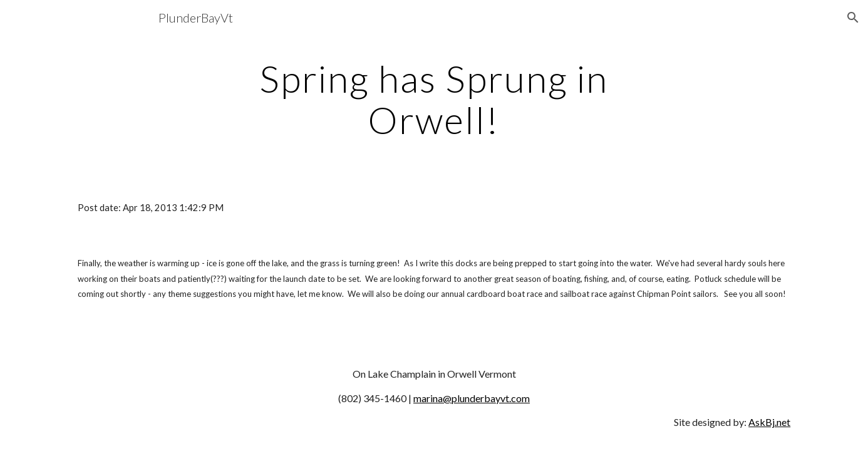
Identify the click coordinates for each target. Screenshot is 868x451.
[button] (853, 18)
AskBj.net (769, 422)
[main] (434, 99)
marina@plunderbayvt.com (472, 398)
